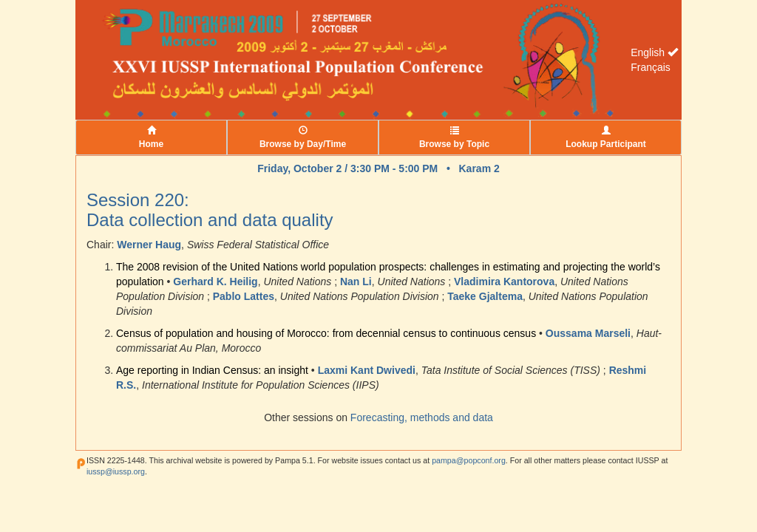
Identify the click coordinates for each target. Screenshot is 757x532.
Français (651, 67)
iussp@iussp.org (116, 471)
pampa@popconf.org (469, 460)
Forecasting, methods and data (422, 417)
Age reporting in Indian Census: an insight (212, 370)
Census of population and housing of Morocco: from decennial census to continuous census (326, 333)
